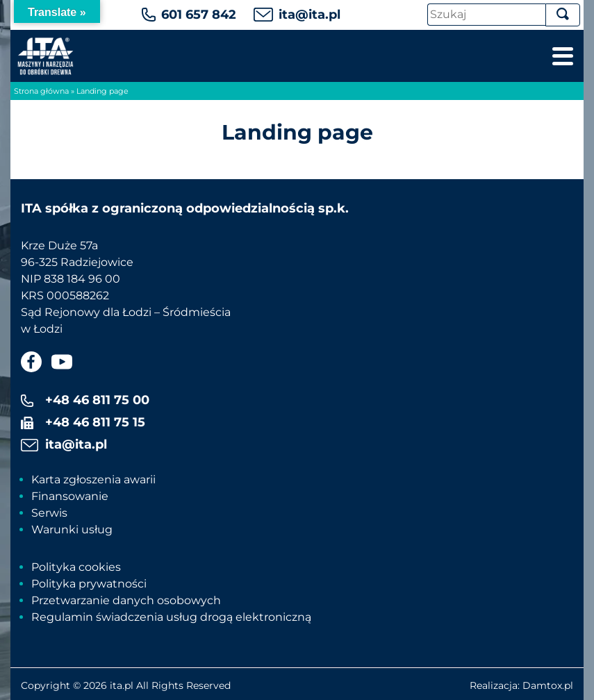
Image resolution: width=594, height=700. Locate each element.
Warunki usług (72, 530)
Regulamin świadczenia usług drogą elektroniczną (171, 617)
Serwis (49, 513)
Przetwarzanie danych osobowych (126, 600)
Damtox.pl (548, 685)
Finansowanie (70, 496)
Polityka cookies (76, 567)
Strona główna (41, 91)
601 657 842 (199, 15)
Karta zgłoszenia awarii (93, 480)
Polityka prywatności (89, 584)
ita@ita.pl (310, 15)
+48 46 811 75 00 (97, 400)
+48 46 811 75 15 (95, 422)
